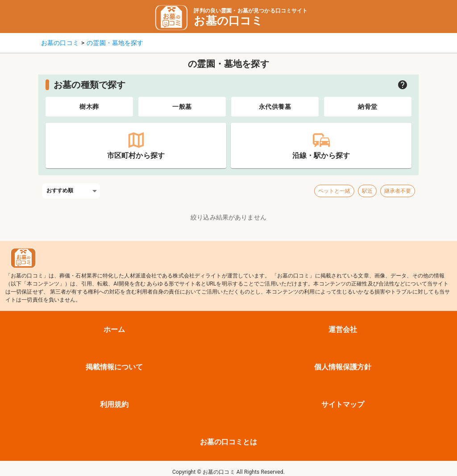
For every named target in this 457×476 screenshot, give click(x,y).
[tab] (89, 107)
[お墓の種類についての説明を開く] (403, 85)
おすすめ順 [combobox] (60, 190)
